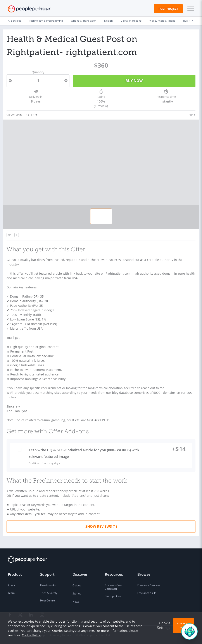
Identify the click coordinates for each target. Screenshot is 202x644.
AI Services (15, 21)
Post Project (168, 9)
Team (11, 593)
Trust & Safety (49, 593)
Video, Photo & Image (162, 21)
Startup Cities (113, 596)
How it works (48, 585)
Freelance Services (149, 585)
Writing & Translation (84, 21)
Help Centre (47, 600)
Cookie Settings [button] (164, 625)
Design (108, 21)
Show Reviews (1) (101, 526)
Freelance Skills (147, 593)
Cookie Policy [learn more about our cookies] (31, 635)
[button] (190, 9)
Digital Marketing (131, 21)
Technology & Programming (46, 21)
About (11, 585)
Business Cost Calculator (113, 587)
